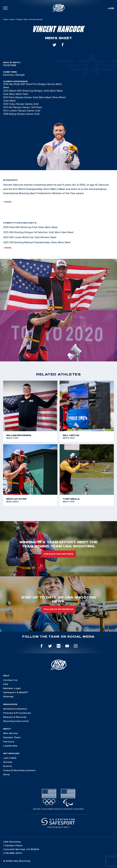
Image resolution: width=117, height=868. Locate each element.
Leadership (10, 746)
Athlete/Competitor (15, 709)
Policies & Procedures (17, 713)
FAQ (6, 684)
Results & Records (15, 717)
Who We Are (11, 733)
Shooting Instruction (16, 721)
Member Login (12, 688)
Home (5, 19)
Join (111, 8)
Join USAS (10, 758)
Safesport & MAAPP (16, 692)
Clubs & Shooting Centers (19, 770)
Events (8, 766)
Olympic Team (22, 19)
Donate (8, 762)
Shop (6, 774)
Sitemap (8, 696)
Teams (12, 19)
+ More (7, 202)
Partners (9, 742)
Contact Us (10, 680)
